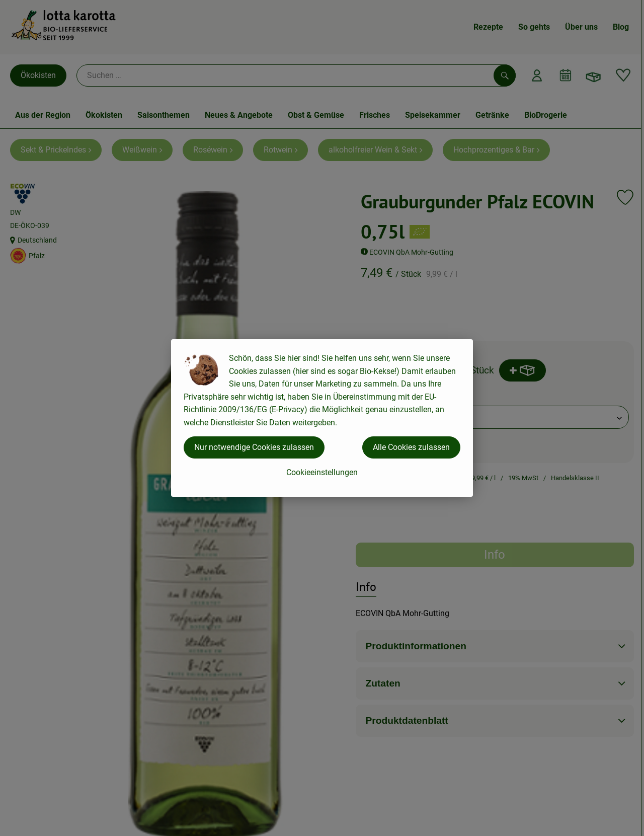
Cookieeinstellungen (322, 472)
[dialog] (322, 418)
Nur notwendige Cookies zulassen (254, 447)
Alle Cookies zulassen (411, 447)
